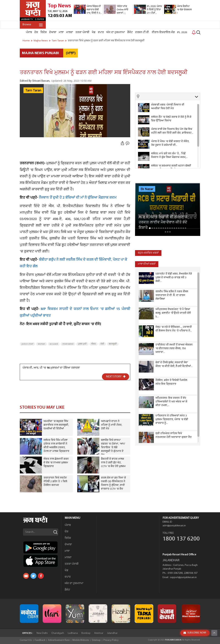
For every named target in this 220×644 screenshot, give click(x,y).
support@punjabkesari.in (183, 577)
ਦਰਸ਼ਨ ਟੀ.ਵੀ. (142, 32)
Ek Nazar (147, 189)
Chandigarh (58, 633)
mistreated (68, 344)
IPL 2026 (182, 32)
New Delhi (42, 633)
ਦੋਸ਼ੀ (102, 344)
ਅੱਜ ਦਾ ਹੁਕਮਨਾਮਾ (116, 32)
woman (41, 344)
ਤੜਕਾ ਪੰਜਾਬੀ (82, 32)
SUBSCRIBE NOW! (195, 633)
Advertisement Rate (59, 640)
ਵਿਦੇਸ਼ (44, 32)
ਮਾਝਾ (61, 32)
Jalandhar (112, 633)
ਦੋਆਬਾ (53, 32)
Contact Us (26, 640)
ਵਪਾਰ (101, 32)
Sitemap (96, 640)
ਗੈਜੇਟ (130, 32)
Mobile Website (81, 640)
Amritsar (99, 633)
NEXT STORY (116, 376)
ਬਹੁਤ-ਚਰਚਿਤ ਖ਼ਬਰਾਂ (148, 253)
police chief (27, 344)
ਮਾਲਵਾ (70, 32)
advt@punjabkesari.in (174, 526)
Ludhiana (73, 633)
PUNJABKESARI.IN (173, 640)
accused (54, 344)
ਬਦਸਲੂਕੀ (113, 344)
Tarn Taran (33, 91)
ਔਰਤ (94, 344)
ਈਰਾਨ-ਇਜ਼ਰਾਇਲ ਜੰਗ (163, 32)
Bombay (86, 633)
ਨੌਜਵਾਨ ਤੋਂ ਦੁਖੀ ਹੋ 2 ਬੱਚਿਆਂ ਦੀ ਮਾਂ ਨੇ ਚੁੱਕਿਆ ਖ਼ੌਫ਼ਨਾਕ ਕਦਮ (78, 198)
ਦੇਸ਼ (36, 32)
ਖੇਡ (94, 32)
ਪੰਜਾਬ (29, 32)
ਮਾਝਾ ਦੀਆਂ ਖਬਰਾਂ (147, 264)
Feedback (40, 640)
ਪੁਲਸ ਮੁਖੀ (82, 344)
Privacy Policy (111, 640)
